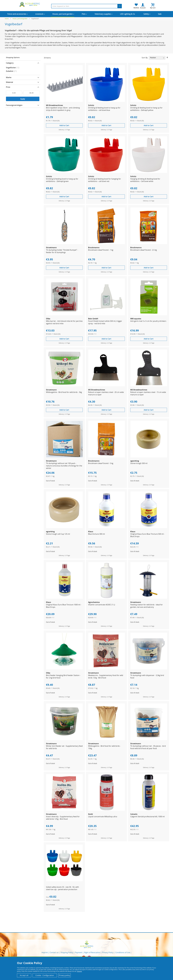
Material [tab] (9, 82)
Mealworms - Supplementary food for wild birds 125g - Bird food (106, 677)
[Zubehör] (23, 71)
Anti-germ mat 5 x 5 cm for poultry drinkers (148, 321)
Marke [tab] (9, 77)
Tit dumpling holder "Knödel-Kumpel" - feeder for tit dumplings (62, 251)
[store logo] (30, 4)
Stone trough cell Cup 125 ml (58, 534)
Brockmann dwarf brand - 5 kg (101, 463)
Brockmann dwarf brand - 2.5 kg (144, 250)
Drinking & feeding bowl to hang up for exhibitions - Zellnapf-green (62, 180)
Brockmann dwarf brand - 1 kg (101, 250)
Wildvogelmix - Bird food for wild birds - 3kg (64, 392)
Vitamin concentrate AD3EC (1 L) (102, 605)
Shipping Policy (67, 952)
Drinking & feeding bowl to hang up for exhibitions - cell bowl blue (104, 109)
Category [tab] (10, 63)
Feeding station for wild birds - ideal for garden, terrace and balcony (147, 606)
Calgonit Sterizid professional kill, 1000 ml (147, 817)
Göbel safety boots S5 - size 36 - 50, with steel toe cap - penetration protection (62, 888)
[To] (31, 93)
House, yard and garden (20, 19)
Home (7, 19)
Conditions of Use (123, 952)
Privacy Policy (108, 952)
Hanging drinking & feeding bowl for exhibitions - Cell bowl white (145, 180)
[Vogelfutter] (23, 68)
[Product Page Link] (64, 101)
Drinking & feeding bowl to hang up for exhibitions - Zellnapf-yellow (146, 109)
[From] (14, 93)
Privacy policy (64, 975)
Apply (23, 99)
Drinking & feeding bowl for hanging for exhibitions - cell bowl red (105, 180)
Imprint (45, 952)
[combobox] (86, 6)
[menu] (86, 14)
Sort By (145, 58)
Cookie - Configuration (45, 975)
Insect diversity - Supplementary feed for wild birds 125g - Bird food (63, 818)
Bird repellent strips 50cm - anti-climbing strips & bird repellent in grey (63, 109)
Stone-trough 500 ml (139, 463)
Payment (79, 952)
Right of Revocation (92, 952)
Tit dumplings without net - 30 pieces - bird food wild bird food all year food (148, 747)
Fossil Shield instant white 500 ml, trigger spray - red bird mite (105, 322)
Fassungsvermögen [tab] (14, 105)
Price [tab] (8, 87)
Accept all (24, 975)
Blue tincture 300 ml (96, 534)
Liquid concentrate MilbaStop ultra (103, 817)
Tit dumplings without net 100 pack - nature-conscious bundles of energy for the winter (64, 466)
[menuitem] (17, 14)
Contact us (54, 952)
